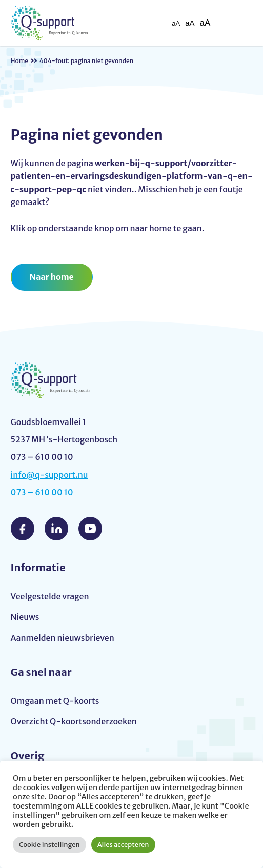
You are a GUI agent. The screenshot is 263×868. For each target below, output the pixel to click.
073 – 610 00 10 (42, 492)
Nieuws (25, 617)
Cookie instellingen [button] (49, 845)
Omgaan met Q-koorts (55, 701)
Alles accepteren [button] (123, 845)
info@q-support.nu (49, 475)
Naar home (52, 277)
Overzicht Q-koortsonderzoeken (74, 721)
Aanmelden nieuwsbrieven (63, 638)
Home (20, 61)
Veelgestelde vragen (50, 596)
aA (176, 23)
